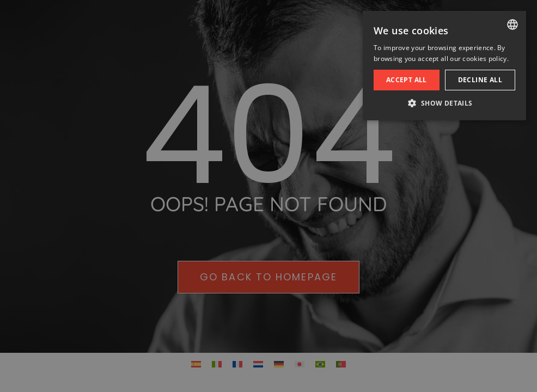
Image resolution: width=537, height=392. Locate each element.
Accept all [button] (407, 80)
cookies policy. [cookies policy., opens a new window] (486, 59)
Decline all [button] (480, 80)
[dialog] (268, 196)
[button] (444, 103)
